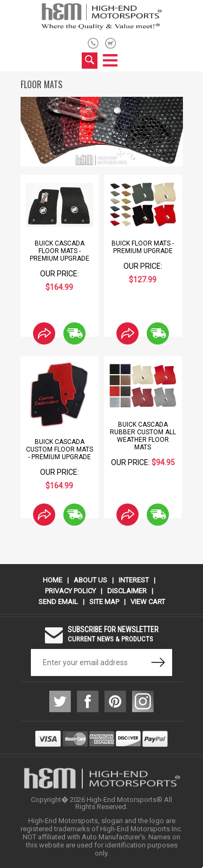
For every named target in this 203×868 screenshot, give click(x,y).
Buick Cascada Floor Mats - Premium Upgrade (60, 251)
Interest (134, 580)
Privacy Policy (70, 591)
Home (53, 580)
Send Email (58, 602)
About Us (90, 580)
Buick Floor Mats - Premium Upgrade (143, 247)
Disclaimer (127, 591)
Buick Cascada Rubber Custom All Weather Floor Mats (143, 436)
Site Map (104, 602)
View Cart (148, 602)
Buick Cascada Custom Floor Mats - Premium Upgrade (60, 449)
